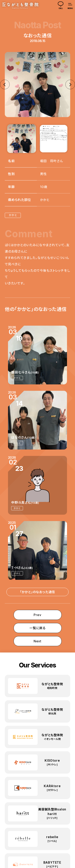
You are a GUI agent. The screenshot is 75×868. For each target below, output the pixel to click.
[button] (22, 139)
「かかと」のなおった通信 (38, 592)
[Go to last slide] (5, 84)
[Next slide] (70, 84)
